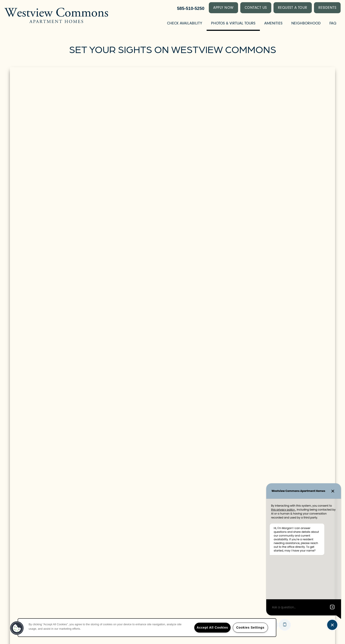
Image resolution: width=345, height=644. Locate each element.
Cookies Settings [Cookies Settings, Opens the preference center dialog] (250, 627)
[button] (223, 8)
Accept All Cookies (212, 627)
